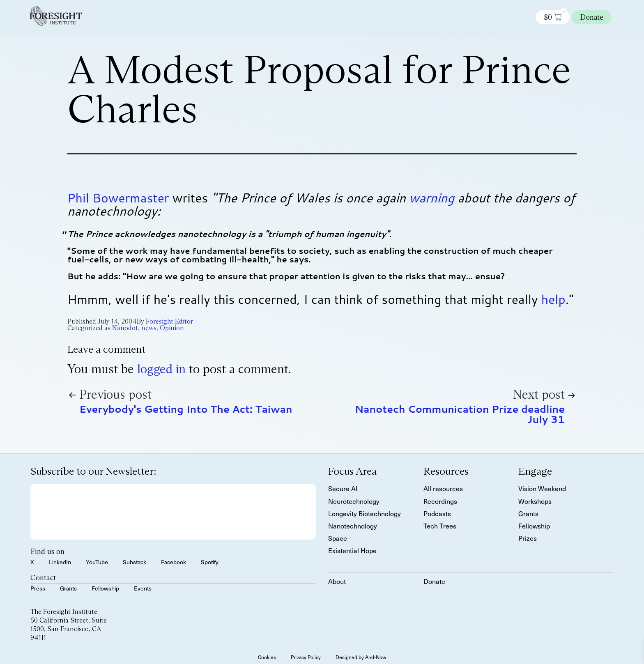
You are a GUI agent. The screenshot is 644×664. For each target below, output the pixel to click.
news (149, 328)
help (553, 299)
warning (432, 198)
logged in (161, 369)
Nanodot (125, 328)
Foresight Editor (169, 321)
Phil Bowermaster (118, 198)
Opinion (172, 328)
